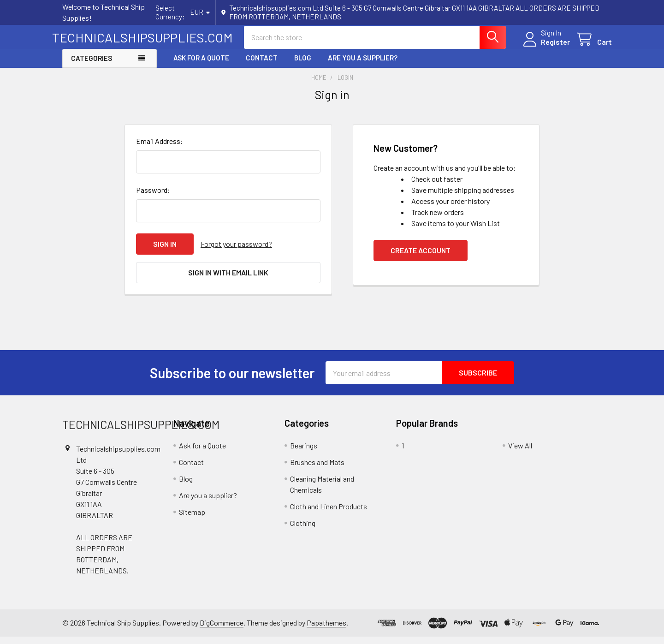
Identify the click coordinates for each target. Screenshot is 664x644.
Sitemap (192, 520)
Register (545, 47)
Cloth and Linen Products (329, 514)
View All (520, 453)
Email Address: (160, 149)
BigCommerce (222, 630)
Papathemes (326, 630)
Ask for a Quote (201, 66)
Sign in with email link (228, 280)
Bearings (304, 453)
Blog (303, 66)
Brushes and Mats (317, 470)
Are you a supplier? (363, 66)
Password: (153, 198)
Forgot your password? (236, 252)
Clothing (303, 531)
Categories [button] (92, 66)
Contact (262, 66)
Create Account (421, 258)
